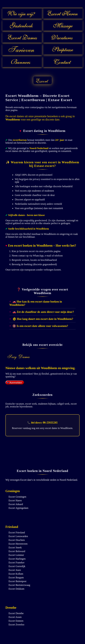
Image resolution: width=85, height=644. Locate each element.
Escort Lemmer (16, 555)
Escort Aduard (16, 504)
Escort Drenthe (16, 613)
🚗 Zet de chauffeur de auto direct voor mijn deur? (43, 312)
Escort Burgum (16, 578)
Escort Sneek (15, 548)
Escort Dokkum (16, 589)
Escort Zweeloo (16, 625)
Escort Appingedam (18, 508)
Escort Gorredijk (17, 566)
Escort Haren (15, 500)
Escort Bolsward (17, 551)
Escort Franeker (17, 563)
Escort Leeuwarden (18, 536)
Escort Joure (15, 570)
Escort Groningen (17, 497)
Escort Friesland (17, 532)
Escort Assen (15, 617)
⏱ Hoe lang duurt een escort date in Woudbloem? (43, 319)
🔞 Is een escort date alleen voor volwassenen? (40, 326)
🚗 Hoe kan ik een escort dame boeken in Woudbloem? (36, 303)
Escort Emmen (16, 621)
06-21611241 (50, 423)
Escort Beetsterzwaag (19, 585)
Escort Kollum (16, 574)
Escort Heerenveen (18, 544)
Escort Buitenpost (17, 581)
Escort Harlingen (17, 559)
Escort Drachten (17, 540)
